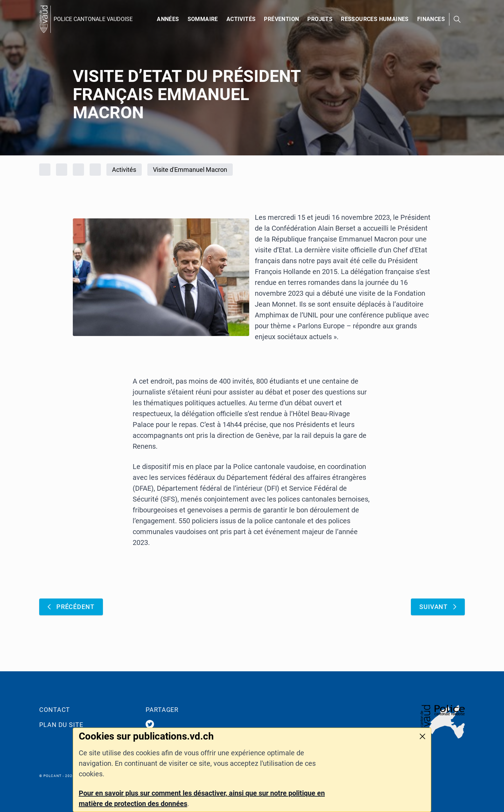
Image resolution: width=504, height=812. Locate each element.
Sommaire (203, 19)
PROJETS (320, 19)
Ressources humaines (375, 19)
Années (168, 19)
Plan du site (61, 725)
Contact (55, 710)
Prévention (281, 19)
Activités (241, 19)
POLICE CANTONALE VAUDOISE (93, 19)
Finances (431, 19)
